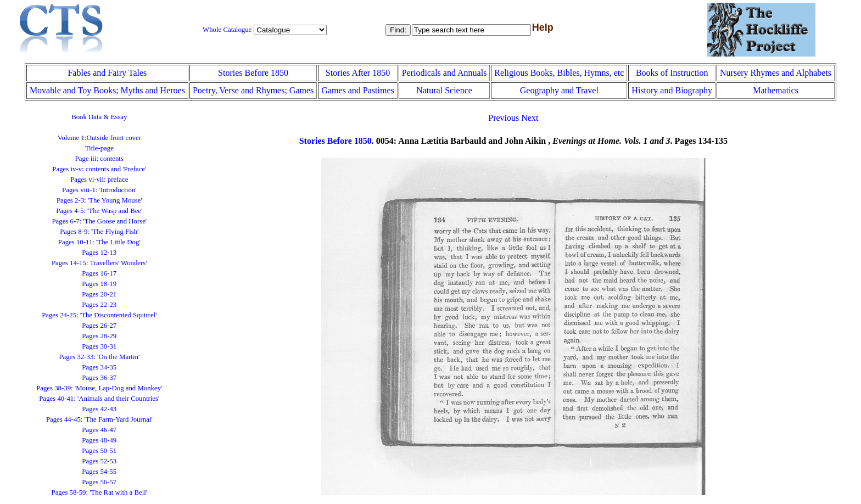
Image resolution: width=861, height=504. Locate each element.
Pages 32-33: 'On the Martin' (99, 357)
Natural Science (444, 90)
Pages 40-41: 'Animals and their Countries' (99, 399)
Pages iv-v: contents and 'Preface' (99, 169)
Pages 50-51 (99, 451)
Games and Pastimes (357, 90)
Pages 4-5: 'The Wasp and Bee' (99, 211)
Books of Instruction (672, 73)
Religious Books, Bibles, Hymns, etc (559, 73)
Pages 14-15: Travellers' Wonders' (99, 263)
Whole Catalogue (227, 30)
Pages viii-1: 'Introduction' (99, 190)
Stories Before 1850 (253, 73)
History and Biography (672, 90)
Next (530, 118)
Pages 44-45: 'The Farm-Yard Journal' (99, 419)
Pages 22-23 (99, 305)
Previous (504, 118)
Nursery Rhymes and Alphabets (776, 73)
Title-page (99, 148)
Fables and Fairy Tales (107, 73)
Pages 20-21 (99, 294)
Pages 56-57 (99, 482)
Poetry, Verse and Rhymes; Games (253, 90)
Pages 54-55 (99, 472)
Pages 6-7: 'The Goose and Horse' (99, 221)
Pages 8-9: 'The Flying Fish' (99, 232)
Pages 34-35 (99, 367)
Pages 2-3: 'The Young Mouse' (99, 200)
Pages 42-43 (99, 409)
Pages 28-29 (99, 336)
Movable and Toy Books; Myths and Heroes (107, 90)
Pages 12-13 (99, 253)
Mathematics (776, 90)
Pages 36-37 (99, 378)
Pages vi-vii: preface (99, 180)
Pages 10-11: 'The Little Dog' (99, 242)
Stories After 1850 (358, 73)
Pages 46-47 (99, 430)
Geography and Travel (559, 90)
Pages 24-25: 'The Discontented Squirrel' (99, 315)
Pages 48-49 (99, 440)
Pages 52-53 (99, 461)
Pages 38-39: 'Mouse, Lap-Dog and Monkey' (99, 388)
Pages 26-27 (99, 326)
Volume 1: (99, 138)
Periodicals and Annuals (445, 73)
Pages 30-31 (99, 346)
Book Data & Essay (99, 117)
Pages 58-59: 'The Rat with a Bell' (100, 492)
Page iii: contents (99, 159)
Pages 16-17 (99, 273)
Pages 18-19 (99, 284)
